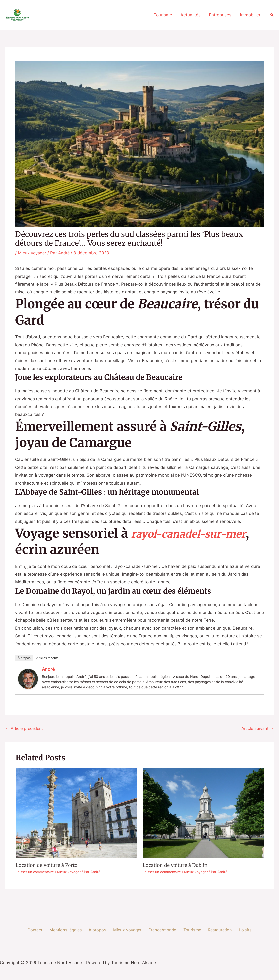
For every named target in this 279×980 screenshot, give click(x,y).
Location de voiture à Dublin (176, 865)
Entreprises (220, 15)
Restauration (216, 930)
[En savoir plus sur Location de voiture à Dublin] (203, 813)
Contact (42, 930)
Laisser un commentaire (35, 872)
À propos (24, 658)
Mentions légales (71, 930)
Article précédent (25, 729)
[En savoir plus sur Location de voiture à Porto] (76, 813)
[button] (272, 15)
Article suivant (256, 729)
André (48, 669)
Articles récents (47, 658)
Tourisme (163, 15)
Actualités (191, 15)
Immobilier (250, 15)
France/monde (162, 930)
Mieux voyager (33, 253)
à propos (101, 930)
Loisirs (239, 930)
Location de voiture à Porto (48, 865)
